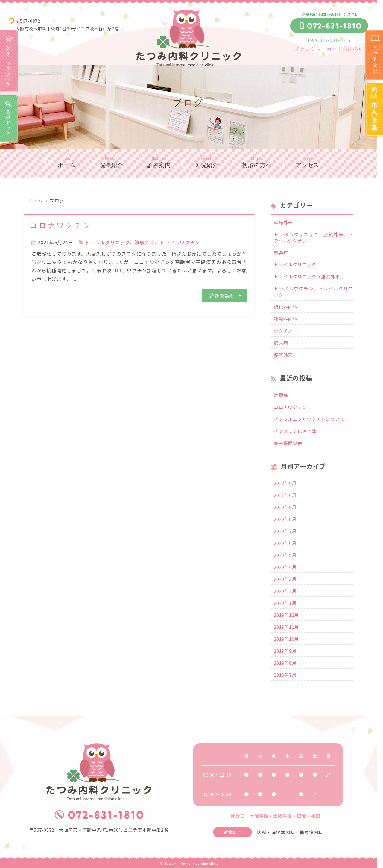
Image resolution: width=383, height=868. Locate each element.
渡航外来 (283, 355)
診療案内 (159, 165)
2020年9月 (285, 507)
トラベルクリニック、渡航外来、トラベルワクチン (142, 242)
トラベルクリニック (295, 265)
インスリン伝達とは (295, 431)
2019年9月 (285, 651)
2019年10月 (286, 639)
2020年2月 (285, 591)
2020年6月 (285, 543)
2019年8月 (285, 663)
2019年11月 (286, 627)
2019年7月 (285, 675)
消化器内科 (286, 307)
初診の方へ (257, 165)
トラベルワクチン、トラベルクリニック (313, 292)
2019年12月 (286, 615)
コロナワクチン (61, 225)
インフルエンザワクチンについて (309, 419)
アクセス (307, 165)
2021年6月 (285, 495)
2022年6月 (285, 483)
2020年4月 (285, 567)
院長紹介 (111, 165)
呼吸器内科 (286, 319)
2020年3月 (285, 579)
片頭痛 (281, 395)
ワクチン (283, 331)
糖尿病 (281, 343)
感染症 (281, 253)
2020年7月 (285, 531)
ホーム (67, 165)
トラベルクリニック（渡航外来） (309, 277)
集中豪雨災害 (288, 443)
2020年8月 (285, 519)
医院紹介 (206, 165)
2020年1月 (285, 603)
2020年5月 (285, 555)
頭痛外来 (283, 222)
